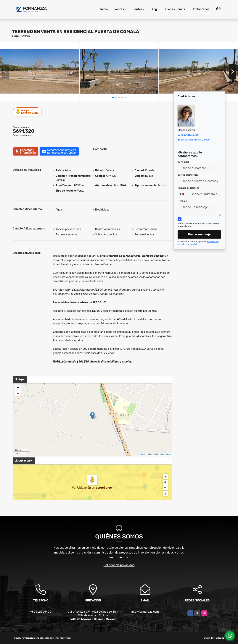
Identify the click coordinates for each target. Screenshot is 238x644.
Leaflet (143, 454)
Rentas (137, 9)
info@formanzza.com (145, 612)
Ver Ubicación (82, 488)
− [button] (18, 394)
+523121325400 (41, 612)
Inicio (104, 9)
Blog (154, 9)
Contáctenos (201, 9)
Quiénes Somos (174, 9)
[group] (40, 71)
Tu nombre (184, 162)
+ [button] (18, 388)
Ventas (119, 9)
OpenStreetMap (163, 454)
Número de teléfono (189, 188)
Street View (28, 112)
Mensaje (183, 201)
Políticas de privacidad (119, 565)
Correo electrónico (189, 175)
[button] (113, 97)
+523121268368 (190, 135)
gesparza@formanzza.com (195, 140)
